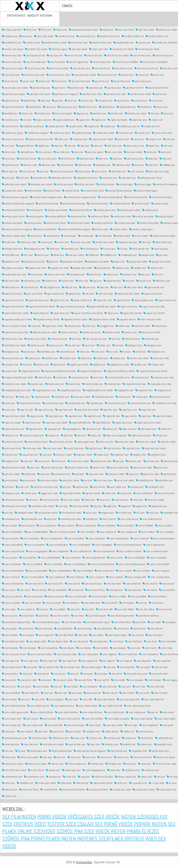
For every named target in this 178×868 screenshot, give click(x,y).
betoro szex (160, 107)
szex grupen (169, 622)
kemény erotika (111, 332)
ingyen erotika (122, 300)
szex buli (142, 603)
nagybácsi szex (74, 416)
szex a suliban (115, 558)
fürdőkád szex (108, 255)
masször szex (36, 384)
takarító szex (145, 738)
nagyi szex (145, 416)
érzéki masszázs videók (163, 236)
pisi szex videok (11, 474)
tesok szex (74, 757)
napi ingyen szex (92, 429)
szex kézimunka (99, 641)
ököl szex (67, 435)
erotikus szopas (169, 223)
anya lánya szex (169, 68)
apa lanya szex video (115, 94)
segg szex (125, 506)
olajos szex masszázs (115, 435)
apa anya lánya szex (79, 81)
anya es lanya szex (163, 55)
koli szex (118, 345)
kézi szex (114, 339)
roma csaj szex (120, 500)
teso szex (46, 757)
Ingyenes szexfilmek (101, 839)
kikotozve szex (55, 345)
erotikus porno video (105, 210)
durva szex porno (47, 158)
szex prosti (45, 680)
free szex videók (75, 255)
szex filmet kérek (121, 622)
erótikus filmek (33, 190)
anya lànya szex (11, 75)
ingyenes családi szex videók (17, 319)
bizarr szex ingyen (62, 113)
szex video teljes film (128, 699)
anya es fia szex (93, 55)
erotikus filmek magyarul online (46, 197)
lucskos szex (9, 371)
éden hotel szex (85, 158)
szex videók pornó (136, 712)
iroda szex (34, 326)
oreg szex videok (83, 455)
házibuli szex (49, 281)
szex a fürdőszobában (36, 532)
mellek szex (22, 397)
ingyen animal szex (152, 294)
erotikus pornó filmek (81, 210)
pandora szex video (101, 461)
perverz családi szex (118, 468)
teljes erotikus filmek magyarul (90, 751)
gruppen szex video (36, 268)
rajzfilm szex (29, 493)
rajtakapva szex (11, 493)
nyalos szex (52, 435)
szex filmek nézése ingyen (46, 622)
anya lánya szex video (33, 75)
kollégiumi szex (153, 345)
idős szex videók (133, 287)
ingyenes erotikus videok (74, 319)
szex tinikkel (127, 693)
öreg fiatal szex (112, 448)
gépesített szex (11, 261)
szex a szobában (53, 564)
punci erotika (97, 487)
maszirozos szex (55, 384)
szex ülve (24, 699)
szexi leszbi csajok (74, 725)
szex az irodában (11, 603)
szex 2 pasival (108, 519)
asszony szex (122, 100)
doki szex (167, 146)
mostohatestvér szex (139, 403)
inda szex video (104, 294)
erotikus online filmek (13, 210)
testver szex (121, 757)
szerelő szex (90, 519)
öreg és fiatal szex (74, 448)
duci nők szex (61, 152)
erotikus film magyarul (165, 184)
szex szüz (125, 686)
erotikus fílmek (52, 190)
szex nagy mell (49, 661)
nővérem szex (10, 435)
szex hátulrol (155, 628)
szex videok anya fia (38, 706)
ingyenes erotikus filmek (46, 319)
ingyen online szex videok (15, 313)
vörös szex (121, 783)
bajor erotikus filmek (13, 107)
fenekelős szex (70, 249)
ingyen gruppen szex (142, 300)
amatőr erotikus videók (54, 43)
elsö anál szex (65, 165)
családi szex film (150, 126)
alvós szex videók (44, 36)
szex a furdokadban (12, 532)
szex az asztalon (98, 596)
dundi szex (150, 152)
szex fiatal (42, 615)
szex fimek (139, 622)
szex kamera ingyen (116, 635)
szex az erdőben (137, 596)
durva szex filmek (26, 158)
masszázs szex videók (14, 384)
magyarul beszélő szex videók (18, 377)
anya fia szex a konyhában (154, 62)
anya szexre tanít (107, 75)
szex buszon (156, 603)
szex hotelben (10, 635)
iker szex (88, 294)
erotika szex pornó (85, 184)
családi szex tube (82, 133)
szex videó (71, 699)
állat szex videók (145, 30)
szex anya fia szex (92, 583)
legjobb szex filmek (78, 364)
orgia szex (27, 461)
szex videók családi (86, 706)
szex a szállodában (135, 558)
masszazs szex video (162, 377)
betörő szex (145, 107)
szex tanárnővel (11, 693)
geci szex (162, 255)
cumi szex (8, 146)
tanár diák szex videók (52, 744)
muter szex (9, 410)
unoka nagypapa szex (94, 770)
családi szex (92, 126)
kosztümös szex (66, 351)
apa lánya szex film (133, 88)
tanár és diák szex (75, 744)
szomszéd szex (145, 731)
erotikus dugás (124, 184)
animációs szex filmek (122, 49)
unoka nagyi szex (71, 770)
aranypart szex (104, 100)
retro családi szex (143, 493)
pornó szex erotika (47, 480)
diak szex (97, 146)
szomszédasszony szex (14, 738)
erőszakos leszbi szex (86, 178)
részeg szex (124, 493)
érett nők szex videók (157, 171)
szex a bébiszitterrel (151, 519)
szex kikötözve (134, 641)
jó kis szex (89, 326)
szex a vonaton (115, 577)
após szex (44, 100)
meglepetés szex (124, 390)
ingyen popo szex (60, 313)
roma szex (137, 500)
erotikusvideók (122, 236)
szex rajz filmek (84, 680)
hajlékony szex (121, 268)
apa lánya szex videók (139, 94)
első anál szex (83, 165)
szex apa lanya (133, 590)
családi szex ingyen (12, 133)
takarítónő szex (164, 738)
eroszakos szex (108, 178)
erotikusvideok (104, 236)
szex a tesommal (55, 577)
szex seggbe (170, 680)
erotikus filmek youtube (73, 203)
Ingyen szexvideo (140, 817)
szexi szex (41, 731)
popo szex (78, 474)
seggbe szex (140, 506)
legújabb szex (97, 364)
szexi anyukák (48, 719)
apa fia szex (59, 88)
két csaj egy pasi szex (95, 339)
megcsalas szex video (160, 384)
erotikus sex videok (143, 216)
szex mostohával (149, 654)
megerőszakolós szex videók (98, 390)
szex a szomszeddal (36, 571)
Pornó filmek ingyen (54, 839)
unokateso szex (131, 770)
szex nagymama (68, 661)
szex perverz (58, 673)
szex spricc (24, 686)
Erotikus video (30, 824)
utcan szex (69, 776)
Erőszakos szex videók (94, 817)
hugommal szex (112, 281)
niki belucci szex (147, 429)
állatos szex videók (166, 30)
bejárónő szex (107, 107)
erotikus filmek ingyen (145, 190)
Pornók (143, 824)
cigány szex (83, 120)
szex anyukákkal (57, 590)
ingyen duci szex (103, 300)
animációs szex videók (147, 49)
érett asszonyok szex (62, 171)
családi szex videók (104, 133)
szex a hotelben (86, 532)
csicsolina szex (124, 133)
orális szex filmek (12, 448)
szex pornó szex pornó (136, 673)
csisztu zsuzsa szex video (39, 139)
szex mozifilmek (169, 654)
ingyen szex (111, 313)
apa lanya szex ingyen (39, 94)
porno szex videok (69, 480)
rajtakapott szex (155, 487)
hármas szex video (55, 274)
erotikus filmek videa (47, 203)
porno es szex (28, 480)
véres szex (8, 783)
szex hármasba (44, 628)
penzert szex (97, 468)
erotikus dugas (143, 184)
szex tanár (139, 686)
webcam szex (10, 789)
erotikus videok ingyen (141, 229)
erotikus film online (12, 190)
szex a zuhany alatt (135, 577)
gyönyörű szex (102, 268)
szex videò (86, 699)
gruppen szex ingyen (13, 268)
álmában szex (10, 36)
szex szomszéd (108, 686)
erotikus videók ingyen (14, 236)
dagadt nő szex (25, 146)
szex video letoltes (104, 699)
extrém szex (45, 242)
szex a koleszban (30, 538)
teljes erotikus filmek (60, 751)
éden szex (102, 158)
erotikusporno (51, 236)
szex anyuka (39, 590)
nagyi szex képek (162, 416)
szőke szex (127, 731)
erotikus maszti (140, 203)
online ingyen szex (84, 442)
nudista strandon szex (32, 435)
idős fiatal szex (11, 287)
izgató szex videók (52, 326)
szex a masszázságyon (163, 538)
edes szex (165, 158)
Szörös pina (70, 831)
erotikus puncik (35, 216)
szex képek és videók (13, 641)
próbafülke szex (145, 480)
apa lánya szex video (91, 94)
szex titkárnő (159, 693)
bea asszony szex (67, 107)
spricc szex (90, 512)
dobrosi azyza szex (134, 146)
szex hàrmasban (103, 628)
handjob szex (138, 268)
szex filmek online (72, 622)
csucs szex (137, 139)
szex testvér (110, 693)
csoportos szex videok (101, 139)
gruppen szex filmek (160, 261)
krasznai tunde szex (13, 358)
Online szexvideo (36, 831)
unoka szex (114, 770)
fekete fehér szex (162, 242)
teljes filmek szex (117, 751)
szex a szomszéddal (13, 571)
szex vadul (38, 699)
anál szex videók (78, 49)
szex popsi (101, 673)
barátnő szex (33, 107)
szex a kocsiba (10, 538)
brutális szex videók (135, 113)
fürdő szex (92, 255)
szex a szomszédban (158, 564)
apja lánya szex (10, 100)
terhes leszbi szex (159, 751)
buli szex (154, 113)
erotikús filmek (71, 190)
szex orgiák (143, 667)
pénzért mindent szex (76, 468)
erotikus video (100, 229)
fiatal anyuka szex (139, 249)
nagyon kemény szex (13, 429)
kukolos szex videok (138, 358)
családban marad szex (32, 126)
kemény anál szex (68, 332)
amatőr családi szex (133, 36)
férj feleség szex (89, 249)
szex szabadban (89, 686)
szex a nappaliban (59, 551)
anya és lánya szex (140, 55)
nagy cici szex (25, 410)
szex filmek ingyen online (121, 615)
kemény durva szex (90, 332)
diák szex (83, 146)
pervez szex (161, 468)
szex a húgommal (127, 532)
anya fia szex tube (35, 68)
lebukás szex (41, 364)
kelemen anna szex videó (15, 332)
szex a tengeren (161, 571)
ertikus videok (140, 236)
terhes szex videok (28, 757)
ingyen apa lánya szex (37, 300)
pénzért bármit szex (52, 468)
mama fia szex (43, 377)
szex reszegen (135, 680)
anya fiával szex (101, 68)
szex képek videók (58, 641)
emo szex (138, 165)
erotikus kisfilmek (120, 203)
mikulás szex (123, 397)
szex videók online (114, 712)
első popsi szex (102, 165)
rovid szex (62, 506)
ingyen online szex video (152, 307)
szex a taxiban (142, 571)
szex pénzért (42, 673)
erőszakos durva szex (60, 178)
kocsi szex (89, 345)
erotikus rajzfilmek (56, 216)
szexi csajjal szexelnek (117, 719)
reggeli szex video (48, 493)
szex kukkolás (10, 648)
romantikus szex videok (41, 506)
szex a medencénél (80, 545)
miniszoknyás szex (160, 397)
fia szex (122, 249)
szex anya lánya (112, 583)
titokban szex (96, 764)
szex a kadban (147, 532)
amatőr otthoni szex (100, 43)
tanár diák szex (10, 744)
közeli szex (139, 351)
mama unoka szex (79, 377)
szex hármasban (63, 628)
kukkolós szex (50, 358)
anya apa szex (55, 55)
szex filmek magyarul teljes (16, 622)
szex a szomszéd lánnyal (101, 564)
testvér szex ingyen (164, 757)
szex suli (56, 686)
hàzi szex (157, 274)
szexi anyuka (31, 719)
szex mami (134, 648)
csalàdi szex (108, 126)
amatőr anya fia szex (108, 36)
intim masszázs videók (14, 326)
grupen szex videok (137, 261)
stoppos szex (106, 512)
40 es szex (30, 30)
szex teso (47, 693)
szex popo (86, 673)
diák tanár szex (113, 146)
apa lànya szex (113, 88)
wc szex (171, 783)
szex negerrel (124, 661)
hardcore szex (155, 268)
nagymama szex (32, 422)
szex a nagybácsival (154, 545)
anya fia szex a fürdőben (125, 62)
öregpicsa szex (10, 461)
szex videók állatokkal (14, 706)
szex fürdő (154, 622)
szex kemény (136, 635)
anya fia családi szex (34, 62)
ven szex (172, 776)
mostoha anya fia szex (28, 403)
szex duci (42, 609)
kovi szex (112, 351)
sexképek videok (24, 512)
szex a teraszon (11, 577)
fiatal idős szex (11, 255)
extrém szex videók (103, 242)
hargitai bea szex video (14, 274)
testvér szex (105, 757)
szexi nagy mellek (113, 725)
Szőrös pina (16, 839)
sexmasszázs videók (70, 512)
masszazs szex (140, 377)
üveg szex (84, 776)
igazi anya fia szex (12, 294)
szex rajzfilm (102, 680)
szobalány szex (92, 731)
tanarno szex (145, 744)
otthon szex (59, 461)
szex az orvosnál (31, 603)
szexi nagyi (131, 725)
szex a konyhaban (95, 538)
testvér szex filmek (141, 757)
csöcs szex (61, 139)
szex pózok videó (27, 680)
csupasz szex (154, 139)
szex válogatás (55, 699)
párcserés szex (169, 461)
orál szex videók (167, 442)
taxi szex (8, 751)
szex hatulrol (138, 628)
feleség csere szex (12, 249)
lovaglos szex (156, 364)
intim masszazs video (149, 319)
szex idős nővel (64, 635)
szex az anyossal (54, 596)
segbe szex (110, 506)
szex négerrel (107, 661)
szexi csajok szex (12, 725)
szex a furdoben (164, 525)
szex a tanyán (124, 571)
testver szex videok (36, 764)
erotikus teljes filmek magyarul (74, 229)
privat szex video (103, 480)
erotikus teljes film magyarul (17, 229)
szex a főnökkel (107, 525)
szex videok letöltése (42, 712)
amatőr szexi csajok (36, 49)
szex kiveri (150, 641)
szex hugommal (45, 635)
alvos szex (26, 36)
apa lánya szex (76, 88)
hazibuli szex (66, 281)
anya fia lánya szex (100, 62)
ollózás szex (160, 435)
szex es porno (10, 615)
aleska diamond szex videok (83, 30)
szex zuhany (167, 712)
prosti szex (22, 487)
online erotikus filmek (36, 442)
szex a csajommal (46, 525)
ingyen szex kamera (131, 313)
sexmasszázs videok (46, 512)
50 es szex (45, 30)
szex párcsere (10, 673)
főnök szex (57, 255)
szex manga (165, 648)
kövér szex (83, 351)
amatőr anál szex (65, 36)
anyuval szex (59, 81)
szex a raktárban (72, 558)
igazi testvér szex (54, 294)
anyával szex (126, 75)
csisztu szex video (162, 133)
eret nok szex (27, 171)
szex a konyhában (74, 538)
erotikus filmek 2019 (92, 190)
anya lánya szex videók (84, 75)
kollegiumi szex (11, 351)
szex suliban (71, 686)
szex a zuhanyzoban (13, 583)
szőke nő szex (110, 731)
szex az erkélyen (157, 596)
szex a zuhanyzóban (159, 577)
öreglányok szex (157, 455)
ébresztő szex (66, 158)
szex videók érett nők (110, 706)
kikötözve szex (36, 345)
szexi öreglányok (149, 725)
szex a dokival (66, 525)
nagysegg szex (53, 429)
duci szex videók (133, 152)
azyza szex (156, 100)
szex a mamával (140, 538)
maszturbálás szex (92, 384)
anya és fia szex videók (116, 55)
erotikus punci (150, 210)
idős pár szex (69, 287)
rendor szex (109, 493)
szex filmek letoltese (147, 615)
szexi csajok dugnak (142, 719)
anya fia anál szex (12, 62)
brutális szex (115, 113)
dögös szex (153, 146)
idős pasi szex (87, 287)
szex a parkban (28, 558)
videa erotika (81, 783)
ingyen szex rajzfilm (154, 313)
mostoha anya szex (53, 403)
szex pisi (73, 673)
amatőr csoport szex (157, 36)
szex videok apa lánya (62, 706)
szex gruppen (10, 628)
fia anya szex (108, 249)
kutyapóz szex (10, 364)
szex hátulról (121, 628)
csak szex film (10, 126)
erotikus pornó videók (129, 210)
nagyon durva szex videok (147, 422)
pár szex (118, 461)
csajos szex (156, 120)
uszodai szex (53, 776)
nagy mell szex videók (14, 416)
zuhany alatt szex (166, 789)
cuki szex (169, 139)
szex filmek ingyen (96, 615)
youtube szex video (120, 789)
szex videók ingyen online (15, 712)
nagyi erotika (129, 416)
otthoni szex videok (78, 461)
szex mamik (149, 648)
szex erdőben (58, 609)
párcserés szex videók (14, 468)
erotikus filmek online (136, 197)
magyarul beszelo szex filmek (152, 371)
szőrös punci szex (59, 738)
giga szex (52, 261)
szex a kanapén (165, 532)
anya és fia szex (73, 55)
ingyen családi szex (81, 300)
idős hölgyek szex (50, 287)
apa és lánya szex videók (15, 88)
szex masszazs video (65, 654)
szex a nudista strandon (129, 551)
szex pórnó (115, 673)
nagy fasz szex (109, 410)
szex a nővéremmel (81, 551)
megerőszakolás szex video (16, 390)
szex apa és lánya (95, 590)
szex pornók (9, 680)
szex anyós (24, 590)
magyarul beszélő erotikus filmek (58, 371)
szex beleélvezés (90, 603)
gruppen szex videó (58, 268)
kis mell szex (73, 345)
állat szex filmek (125, 30)
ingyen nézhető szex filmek (40, 307)
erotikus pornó (35, 210)
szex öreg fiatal (126, 667)
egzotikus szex (10, 165)
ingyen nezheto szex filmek (71, 307)
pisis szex (43, 474)
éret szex (43, 171)
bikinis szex (26, 113)
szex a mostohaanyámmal (127, 545)
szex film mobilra (60, 615)
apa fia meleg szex (40, 88)
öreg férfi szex (94, 448)
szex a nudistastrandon (156, 551)
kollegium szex (134, 345)
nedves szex (110, 429)
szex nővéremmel (12, 667)
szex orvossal (159, 667)
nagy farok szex (64, 410)
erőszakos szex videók (14, 184)
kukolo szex (85, 358)
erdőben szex (167, 165)
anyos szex (157, 75)
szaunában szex (11, 519)
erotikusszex (69, 236)
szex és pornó (164, 609)
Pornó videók (52, 817)
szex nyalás (30, 667)
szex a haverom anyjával (63, 532)
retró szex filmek (49, 500)
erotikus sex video (121, 216)
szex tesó (61, 693)
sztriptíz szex (94, 738)
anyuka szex (43, 81)
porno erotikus (10, 480)
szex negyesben (162, 661)
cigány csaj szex (42, 120)
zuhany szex (9, 796)
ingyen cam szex (60, 300)
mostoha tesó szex (115, 403)
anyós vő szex (10, 81)
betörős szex (10, 113)
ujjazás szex (53, 770)
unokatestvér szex (12, 776)
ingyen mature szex (166, 300)
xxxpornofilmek (49, 789)
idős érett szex (161, 281)
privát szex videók (124, 480)
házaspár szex (128, 274)
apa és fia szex (101, 81)
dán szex (70, 146)
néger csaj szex (128, 429)
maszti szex (73, 384)
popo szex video (95, 474)
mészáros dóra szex (103, 397)
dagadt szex (42, 146)
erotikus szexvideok (148, 223)
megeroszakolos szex (44, 390)
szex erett (73, 609)
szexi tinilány (73, 731)
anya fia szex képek (13, 68)
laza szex (26, 364)
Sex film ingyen (19, 817)
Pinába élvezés (143, 831)
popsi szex (132, 474)
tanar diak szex (29, 744)
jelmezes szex (73, 326)
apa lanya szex (94, 88)
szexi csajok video (33, 725)
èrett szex (22, 178)
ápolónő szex (28, 100)
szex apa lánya (115, 590)
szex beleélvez (71, 603)
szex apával (150, 590)
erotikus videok (119, 229)
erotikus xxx (35, 236)
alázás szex (60, 30)
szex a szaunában (157, 558)
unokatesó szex (150, 770)
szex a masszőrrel (34, 545)
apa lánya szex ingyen (14, 94)
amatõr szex (143, 43)
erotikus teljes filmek (45, 229)
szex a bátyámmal (128, 519)
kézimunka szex (131, 339)
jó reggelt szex (105, 326)
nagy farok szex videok (86, 410)
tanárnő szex (128, 744)
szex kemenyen (154, 635)
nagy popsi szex (54, 416)
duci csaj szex (44, 152)
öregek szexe (101, 455)
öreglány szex (138, 455)
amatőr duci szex (12, 43)
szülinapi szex (112, 738)
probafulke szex (164, 480)
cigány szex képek (117, 120)
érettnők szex (39, 178)
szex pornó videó (158, 673)
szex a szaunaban (12, 564)
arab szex (71, 100)
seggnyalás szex (158, 506)
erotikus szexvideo (125, 223)
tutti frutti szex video (164, 764)
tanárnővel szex (163, 744)
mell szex (8, 397)
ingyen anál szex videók (127, 294)
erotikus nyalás (160, 203)
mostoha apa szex (75, 403)
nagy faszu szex (128, 410)
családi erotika (74, 126)
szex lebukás (67, 648)
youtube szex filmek (97, 789)
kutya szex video (160, 358)
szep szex (50, 519)
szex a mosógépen (102, 545)
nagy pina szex (35, 416)
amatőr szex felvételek (164, 43)
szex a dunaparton (86, 525)
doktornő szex (26, 152)
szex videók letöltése (66, 712)
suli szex (139, 512)
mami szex (97, 377)
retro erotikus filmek (13, 500)
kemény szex (129, 332)
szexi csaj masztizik (69, 719)
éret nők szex (10, 171)
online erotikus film (12, 442)
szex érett (88, 609)
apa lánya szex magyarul (65, 94)
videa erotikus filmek (101, 783)
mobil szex (8, 403)
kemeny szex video (12, 339)
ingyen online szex (127, 307)
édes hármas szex (134, 158)
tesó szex (60, 757)
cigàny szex (99, 120)
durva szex (8, 158)
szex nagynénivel (88, 661)
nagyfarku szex (93, 416)
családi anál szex (55, 126)
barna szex (49, 107)
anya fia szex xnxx (80, 68)
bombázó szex (98, 113)
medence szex (113, 384)
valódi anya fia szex (102, 776)
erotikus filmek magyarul (15, 197)
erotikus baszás (105, 184)
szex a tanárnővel (83, 571)
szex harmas (26, 628)
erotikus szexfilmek (102, 223)
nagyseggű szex (72, 429)
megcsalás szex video (134, 384)
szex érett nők (104, 609)
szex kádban (96, 635)
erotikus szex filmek (55, 223)
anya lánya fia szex (122, 68)
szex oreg (109, 667)
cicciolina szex (10, 120)
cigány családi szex (64, 120)
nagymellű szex (101, 422)
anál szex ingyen (58, 49)
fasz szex (145, 242)
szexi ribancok (25, 731)
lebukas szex (58, 364)
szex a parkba (10, 558)
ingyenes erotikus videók (102, 319)
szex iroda (81, 635)
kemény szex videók (35, 339)
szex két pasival (79, 641)
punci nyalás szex (116, 487)
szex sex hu (9, 686)
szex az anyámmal (12, 596)
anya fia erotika (56, 62)
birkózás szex (42, 113)
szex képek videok (36, 641)
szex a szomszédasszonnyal (130, 564)
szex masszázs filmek (14, 654)
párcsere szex (133, 461)
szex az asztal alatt (76, 596)
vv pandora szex (138, 783)
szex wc (153, 712)
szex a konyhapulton (118, 538)
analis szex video (98, 49)
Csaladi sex (90, 824)
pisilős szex (28, 474)
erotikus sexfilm (164, 216)
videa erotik (64, 783)
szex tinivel (143, 693)
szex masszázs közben (40, 654)
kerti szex (75, 339)
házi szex (144, 274)
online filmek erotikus (61, 442)
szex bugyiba (127, 603)
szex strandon (41, 686)
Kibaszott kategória (40, 15)
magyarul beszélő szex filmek (119, 371)
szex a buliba (9, 525)
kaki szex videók (141, 326)
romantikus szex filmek (14, 506)
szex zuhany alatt (12, 719)
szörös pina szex (38, 738)
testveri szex (56, 764)
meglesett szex (144, 390)
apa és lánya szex (120, 81)
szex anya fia (72, 583)
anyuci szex (27, 81)
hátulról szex (94, 274)
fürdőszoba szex (128, 255)
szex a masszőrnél (12, 545)
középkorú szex (156, 351)
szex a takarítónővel (60, 571)
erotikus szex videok (78, 223)
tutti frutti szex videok (14, 770)
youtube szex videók (143, 789)
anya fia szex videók (57, 68)
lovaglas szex (139, 364)
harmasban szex (76, 274)
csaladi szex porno (60, 133)
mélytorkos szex (41, 397)
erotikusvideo (86, 236)
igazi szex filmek (33, 294)
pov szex (86, 480)
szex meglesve (108, 654)
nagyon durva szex (122, 422)
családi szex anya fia (128, 126)
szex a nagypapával (37, 551)
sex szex (7, 512)
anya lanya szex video (58, 75)
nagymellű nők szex (80, 422)
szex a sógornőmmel (94, 558)
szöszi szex (78, 738)
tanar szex (94, 744)
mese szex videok (81, 397)
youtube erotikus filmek (72, 789)
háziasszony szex (31, 281)
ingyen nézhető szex (13, 307)
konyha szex (28, 351)
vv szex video (156, 783)
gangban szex (146, 255)
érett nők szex (117, 171)
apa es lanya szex (142, 81)
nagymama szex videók (55, 422)
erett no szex (99, 171)
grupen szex (118, 261)
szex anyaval (167, 583)
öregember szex (120, 455)
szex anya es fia (54, 583)
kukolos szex (101, 358)
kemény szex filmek (149, 332)
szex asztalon (167, 590)
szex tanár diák (156, 686)
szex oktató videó (49, 667)
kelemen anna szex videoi (43, 332)
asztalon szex (139, 100)
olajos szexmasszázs (140, 435)
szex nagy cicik (10, 661)
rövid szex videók (79, 506)
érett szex (8, 178)
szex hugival (27, 635)
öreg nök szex (10, 455)
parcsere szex (151, 461)
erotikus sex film (77, 216)
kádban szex (123, 326)
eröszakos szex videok (40, 184)
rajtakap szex (136, 487)
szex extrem (27, 615)
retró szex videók (70, 500)
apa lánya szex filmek (157, 88)
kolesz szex (104, 345)
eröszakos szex (127, 178)
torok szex (130, 764)
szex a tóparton (76, 577)
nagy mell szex (147, 410)
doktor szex (9, 152)
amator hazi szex (78, 43)
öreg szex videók (63, 455)
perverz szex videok (141, 468)
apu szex (57, 100)
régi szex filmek (91, 493)
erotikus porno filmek (56, 210)
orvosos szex (42, 461)
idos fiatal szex (30, 287)
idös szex (103, 287)
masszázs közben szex (117, 377)
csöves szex (122, 139)
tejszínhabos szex (37, 751)
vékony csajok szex (125, 776)
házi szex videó (10, 281)
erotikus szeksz (33, 223)
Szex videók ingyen (105, 831)
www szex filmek (29, 789)
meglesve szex (163, 390)
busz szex (167, 113)
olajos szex (95, 435)
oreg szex (46, 455)
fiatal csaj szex (160, 249)
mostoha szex (95, 403)
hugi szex (96, 281)
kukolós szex (118, 358)
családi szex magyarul (36, 133)
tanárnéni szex (110, 744)
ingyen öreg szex (39, 313)
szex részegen (153, 680)
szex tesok (75, 693)
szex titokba (9, 699)
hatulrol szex (111, 274)
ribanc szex (88, 500)
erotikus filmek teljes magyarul (18, 203)
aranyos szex (86, 100)
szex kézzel (116, 641)
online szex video (125, 442)
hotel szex (82, 281)
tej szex (20, 751)
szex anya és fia (34, 583)
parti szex (33, 468)
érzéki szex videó (27, 242)
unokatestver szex (34, 776)
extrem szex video (81, 242)
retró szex (32, 500)
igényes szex (73, 294)
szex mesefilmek (128, 654)
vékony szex (145, 776)
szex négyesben (142, 661)
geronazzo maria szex (33, 261)
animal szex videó (12, 55)
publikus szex (80, 487)
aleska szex (107, 30)
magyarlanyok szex (29, 371)
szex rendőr (118, 680)
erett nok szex (136, 171)
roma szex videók (154, 500)
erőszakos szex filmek (150, 178)
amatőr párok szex (123, 43)
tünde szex (144, 764)
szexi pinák (166, 725)
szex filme (77, 615)
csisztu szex (142, 133)
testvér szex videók (13, 764)
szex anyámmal (132, 583)
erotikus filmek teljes (160, 197)
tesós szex (89, 757)
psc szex (65, 487)
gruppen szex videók (81, 268)
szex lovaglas (118, 648)
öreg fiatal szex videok (154, 448)
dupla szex (165, 152)
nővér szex (165, 429)
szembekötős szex (32, 519)
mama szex (60, 377)
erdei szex (151, 165)
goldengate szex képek (97, 261)
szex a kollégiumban (52, 538)
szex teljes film (30, 693)
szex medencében (88, 654)
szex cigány (9, 609)
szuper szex (129, 738)
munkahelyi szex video (164, 403)
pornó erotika (168, 474)
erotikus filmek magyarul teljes (80, 197)
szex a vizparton (95, 577)
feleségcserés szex (34, 249)
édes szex (151, 158)
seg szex (96, 506)
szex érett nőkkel (124, 609)
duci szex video (113, 152)
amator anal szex (86, 36)
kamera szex (159, 326)
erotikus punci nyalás (13, 216)
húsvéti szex (144, 281)
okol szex (80, 435)
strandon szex (123, 512)
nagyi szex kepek (11, 422)
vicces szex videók (45, 783)
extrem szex (62, 242)
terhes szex (9, 757)
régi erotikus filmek (70, 493)
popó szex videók (115, 474)
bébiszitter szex (88, 107)
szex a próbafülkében (49, 558)
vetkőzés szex (25, 783)
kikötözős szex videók (14, 345)
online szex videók (146, 442)
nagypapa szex (34, 429)
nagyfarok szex (111, 416)
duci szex (77, 152)
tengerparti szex (138, 751)
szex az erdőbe (118, 596)
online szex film (105, 442)
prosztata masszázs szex (44, 487)
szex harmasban (83, 628)
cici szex (26, 120)
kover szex (98, 351)
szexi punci (9, 731)
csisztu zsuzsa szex (13, 139)
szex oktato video (70, 667)
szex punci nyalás (63, 680)
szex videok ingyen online (137, 706)
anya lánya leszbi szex (146, 68)
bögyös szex (81, 113)
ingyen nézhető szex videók (101, 307)
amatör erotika (31, 43)
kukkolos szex (68, 358)
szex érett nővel (145, 609)
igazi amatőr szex (154, 287)
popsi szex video (150, 474)
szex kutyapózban (48, 648)
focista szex (42, 255)
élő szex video (29, 165)
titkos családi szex (76, 764)
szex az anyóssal (33, 596)
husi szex (129, 281)
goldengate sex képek (71, 261)
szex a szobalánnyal (75, 564)
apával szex (160, 94)
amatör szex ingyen (13, 49)
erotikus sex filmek (99, 216)
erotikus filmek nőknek (110, 197)
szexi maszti (94, 725)
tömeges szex (113, 764)
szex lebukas (84, 648)
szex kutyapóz (28, 648)
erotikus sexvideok (12, 223)
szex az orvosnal (52, 603)
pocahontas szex (61, 474)
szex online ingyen (92, 667)
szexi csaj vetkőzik (92, 719)
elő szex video (47, 165)
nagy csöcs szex (44, 410)
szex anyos (9, 590)
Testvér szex (62, 824)
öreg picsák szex (29, 455)
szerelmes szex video (69, 519)
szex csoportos (26, 609)
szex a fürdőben (144, 525)
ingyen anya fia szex (13, 300)
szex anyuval (76, 590)
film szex (27, 255)
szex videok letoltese (91, 712)
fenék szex (53, 249)
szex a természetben (33, 577)
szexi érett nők (53, 725)
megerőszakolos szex (69, 390)
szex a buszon (27, 525)
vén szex (159, 776)
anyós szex (142, 75)
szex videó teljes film (153, 699)
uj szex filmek (36, 770)
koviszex (125, 351)
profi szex (8, 487)
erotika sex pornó (63, 184)
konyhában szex (46, 351)
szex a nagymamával (13, 551)
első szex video (121, 165)
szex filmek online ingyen (97, 622)
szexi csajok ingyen (165, 719)
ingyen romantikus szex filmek (87, 313)
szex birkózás (110, 603)
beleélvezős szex (126, 107)
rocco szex (103, 500)
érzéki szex (9, 242)
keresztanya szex (58, 339)
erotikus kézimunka (98, 203)
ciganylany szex (138, 120)
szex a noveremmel (104, 551)
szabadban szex (169, 512)
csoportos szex (79, 139)
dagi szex (57, 146)
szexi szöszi (57, 731)
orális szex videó (32, 448)
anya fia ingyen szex (77, 62)
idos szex (116, 287)
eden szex (116, 158)
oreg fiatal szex (131, 448)
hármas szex (36, 274)
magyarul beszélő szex (90, 371)
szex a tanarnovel (104, 571)
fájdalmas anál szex (126, 242)
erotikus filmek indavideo (119, 190)
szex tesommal (92, 693)
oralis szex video (53, 448)
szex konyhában (167, 641)
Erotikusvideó (16, 15)
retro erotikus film (164, 493)
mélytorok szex (60, 397)
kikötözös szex (150, 339)
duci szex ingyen (94, 152)
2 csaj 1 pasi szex (12, 30)
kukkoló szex (33, 358)
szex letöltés (101, 648)
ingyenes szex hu (126, 319)
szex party (26, 673)
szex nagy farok (30, 661)
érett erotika (82, 171)
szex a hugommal (106, 532)
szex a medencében (57, 545)
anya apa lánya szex (34, 55)
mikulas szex (140, 397)
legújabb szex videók (118, 364)
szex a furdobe (125, 525)
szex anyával (150, 583)
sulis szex (152, 512)
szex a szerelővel (33, 564)
